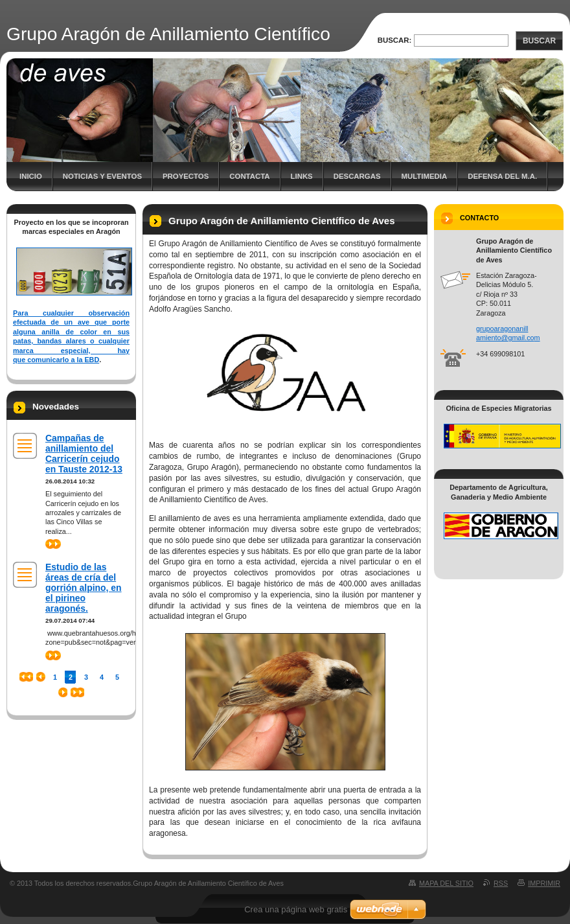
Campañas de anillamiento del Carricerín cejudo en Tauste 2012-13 (84, 454)
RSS (501, 883)
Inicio (31, 176)
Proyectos (186, 176)
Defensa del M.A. (502, 176)
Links (302, 176)
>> (53, 544)
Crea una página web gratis (296, 909)
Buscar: (395, 40)
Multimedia (425, 176)
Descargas (357, 176)
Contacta (249, 176)
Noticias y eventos (102, 176)
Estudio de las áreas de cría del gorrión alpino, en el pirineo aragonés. (84, 588)
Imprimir (544, 883)
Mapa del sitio (446, 883)
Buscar (539, 41)
